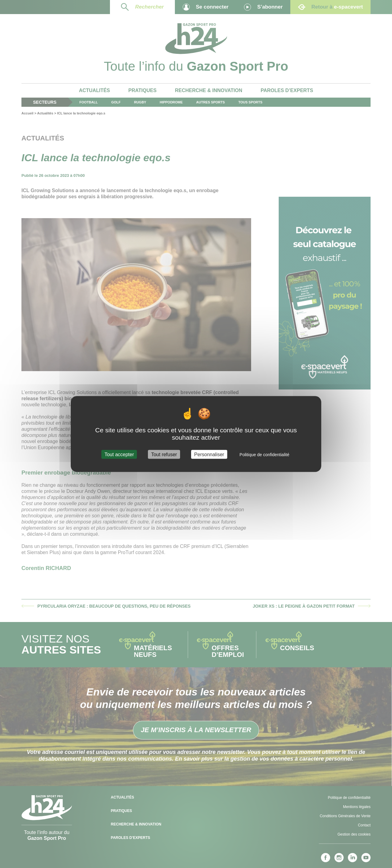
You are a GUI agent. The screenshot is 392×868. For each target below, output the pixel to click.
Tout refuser (164, 454)
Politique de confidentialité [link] (264, 455)
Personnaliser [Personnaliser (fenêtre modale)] (209, 454)
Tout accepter (119, 454)
